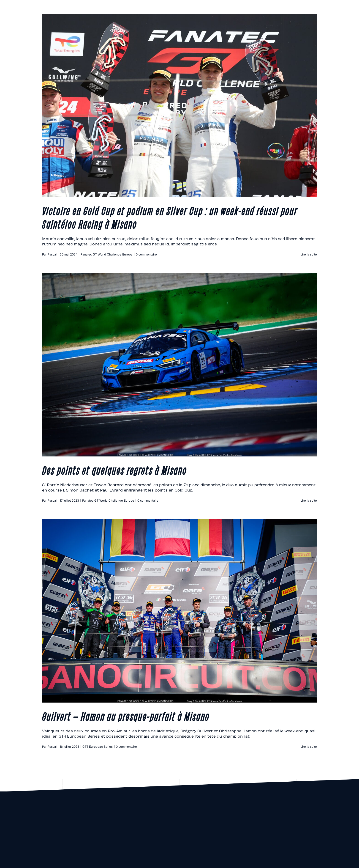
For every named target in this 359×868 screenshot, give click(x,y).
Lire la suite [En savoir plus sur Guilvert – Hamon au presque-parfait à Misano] (309, 747)
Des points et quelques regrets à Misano (114, 470)
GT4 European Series (98, 747)
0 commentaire (146, 254)
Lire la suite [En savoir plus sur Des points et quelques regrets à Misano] (309, 500)
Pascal (52, 254)
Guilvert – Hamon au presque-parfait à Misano (126, 716)
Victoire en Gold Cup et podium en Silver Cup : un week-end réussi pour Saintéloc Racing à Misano (170, 217)
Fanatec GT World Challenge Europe (107, 254)
